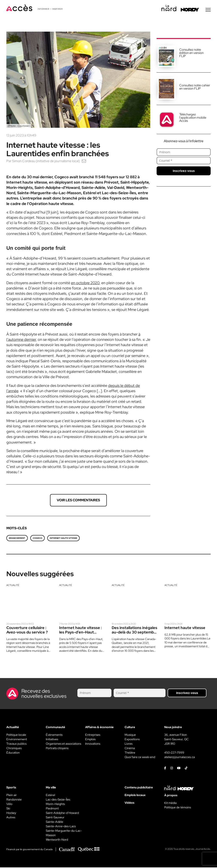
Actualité (13, 586)
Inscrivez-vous (184, 171)
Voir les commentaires (78, 501)
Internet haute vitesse (63, 539)
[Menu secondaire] (208, 10)
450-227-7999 (174, 753)
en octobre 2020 (85, 283)
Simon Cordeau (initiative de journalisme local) (46, 162)
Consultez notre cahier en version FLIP (195, 88)
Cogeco (38, 539)
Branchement (17, 539)
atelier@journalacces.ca (179, 758)
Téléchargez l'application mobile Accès (193, 118)
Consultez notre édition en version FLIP (191, 53)
